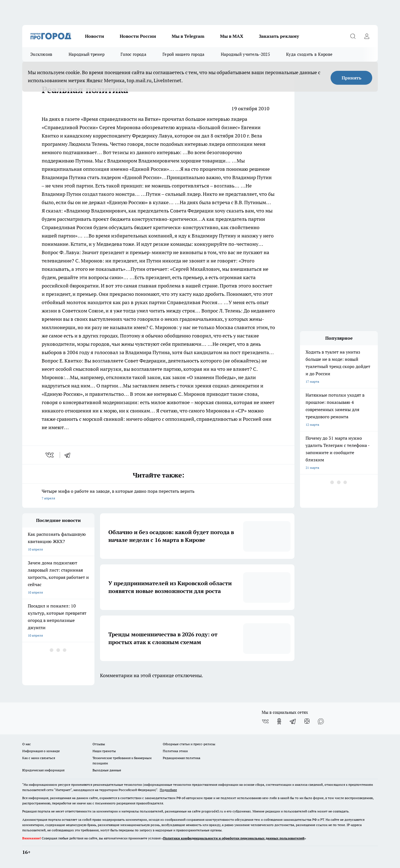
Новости (95, 36)
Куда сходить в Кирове (309, 54)
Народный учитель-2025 (245, 54)
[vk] (50, 455)
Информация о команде (41, 751)
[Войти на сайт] (367, 36)
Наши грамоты (104, 751)
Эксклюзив (41, 54)
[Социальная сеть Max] (321, 721)
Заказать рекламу (279, 36)
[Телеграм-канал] (293, 721)
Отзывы (99, 744)
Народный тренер (87, 54)
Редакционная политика (182, 758)
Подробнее (168, 790)
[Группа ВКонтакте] (265, 721)
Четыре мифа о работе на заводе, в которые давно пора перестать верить (158, 495)
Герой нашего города (184, 54)
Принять (352, 78)
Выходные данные (107, 770)
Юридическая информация (43, 770)
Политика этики (175, 751)
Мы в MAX (232, 36)
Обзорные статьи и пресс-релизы (189, 744)
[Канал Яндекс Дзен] (307, 721)
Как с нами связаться (39, 758)
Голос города (133, 54)
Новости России (138, 36)
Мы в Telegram (188, 36)
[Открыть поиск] (353, 36)
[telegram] (69, 455)
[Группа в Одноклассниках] (279, 721)
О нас (27, 744)
